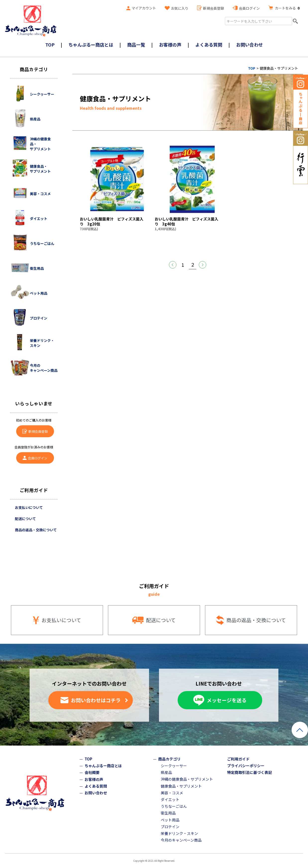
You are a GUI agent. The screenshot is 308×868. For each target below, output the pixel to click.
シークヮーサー (174, 766)
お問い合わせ (250, 45)
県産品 (166, 772)
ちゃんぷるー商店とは (91, 45)
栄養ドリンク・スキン (179, 833)
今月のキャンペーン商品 (181, 840)
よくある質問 (209, 45)
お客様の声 (170, 45)
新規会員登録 (213, 8)
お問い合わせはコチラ (96, 700)
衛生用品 (168, 813)
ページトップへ (300, 730)
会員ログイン (249, 8)
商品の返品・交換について (36, 530)
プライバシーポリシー (246, 766)
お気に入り (180, 8)
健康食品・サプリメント (181, 786)
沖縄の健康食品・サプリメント (187, 779)
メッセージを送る (227, 700)
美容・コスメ (172, 793)
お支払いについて (29, 507)
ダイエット (170, 799)
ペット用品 (170, 820)
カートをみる (287, 8)
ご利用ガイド (238, 759)
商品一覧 (136, 45)
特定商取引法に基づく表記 (250, 772)
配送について (25, 519)
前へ (173, 265)
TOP (50, 45)
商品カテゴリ (169, 759)
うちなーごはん (174, 806)
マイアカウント (144, 8)
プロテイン (170, 827)
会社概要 (92, 772)
